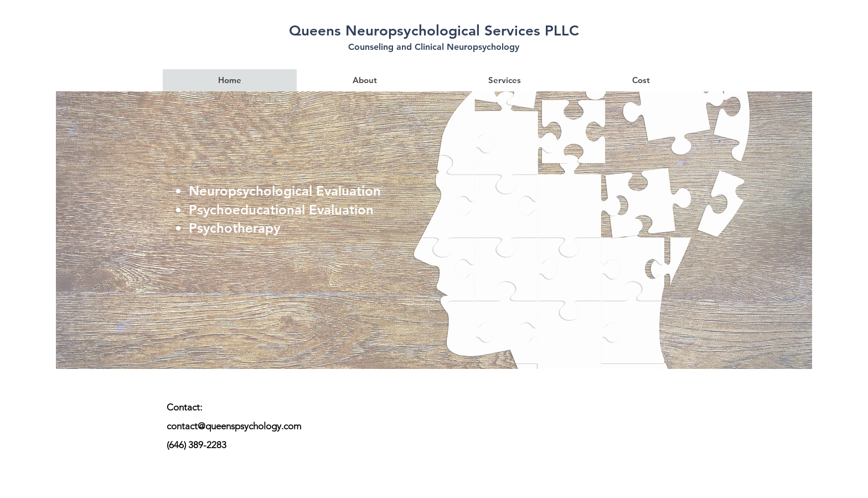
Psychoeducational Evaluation (281, 210)
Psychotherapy (234, 228)
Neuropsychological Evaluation (285, 191)
